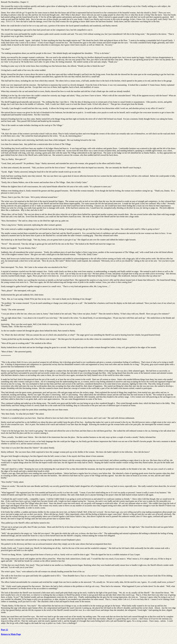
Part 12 (4, 630)
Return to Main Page (11, 634)
